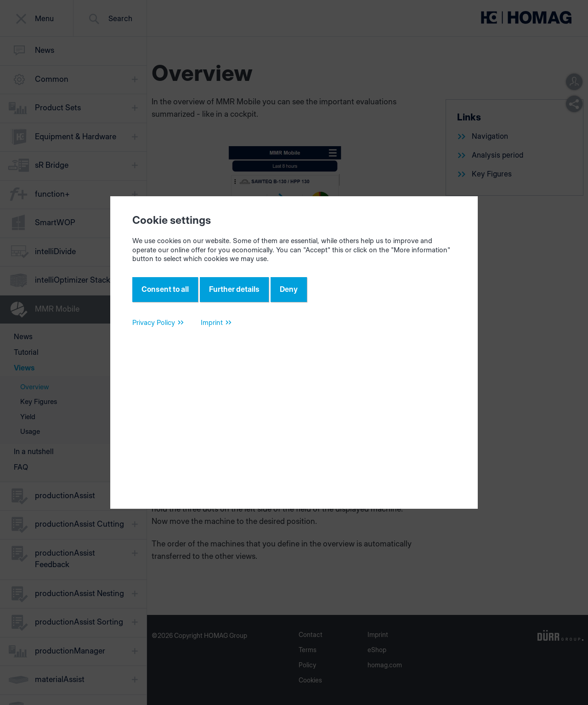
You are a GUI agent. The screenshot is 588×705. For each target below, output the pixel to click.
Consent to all (165, 289)
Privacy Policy (154, 322)
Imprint (212, 322)
